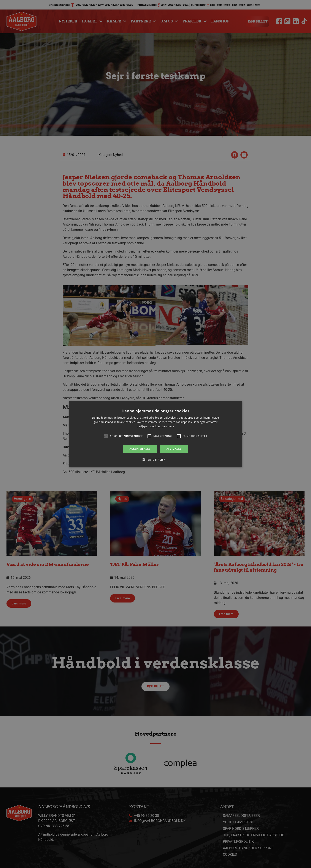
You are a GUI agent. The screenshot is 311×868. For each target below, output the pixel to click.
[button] (155, 459)
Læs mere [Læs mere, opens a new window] (168, 426)
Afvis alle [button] (174, 449)
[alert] (155, 434)
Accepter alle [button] (140, 449)
